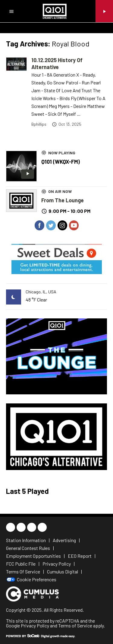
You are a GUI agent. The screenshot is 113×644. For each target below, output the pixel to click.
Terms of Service (75, 625)
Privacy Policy (35, 625)
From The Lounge (63, 200)
